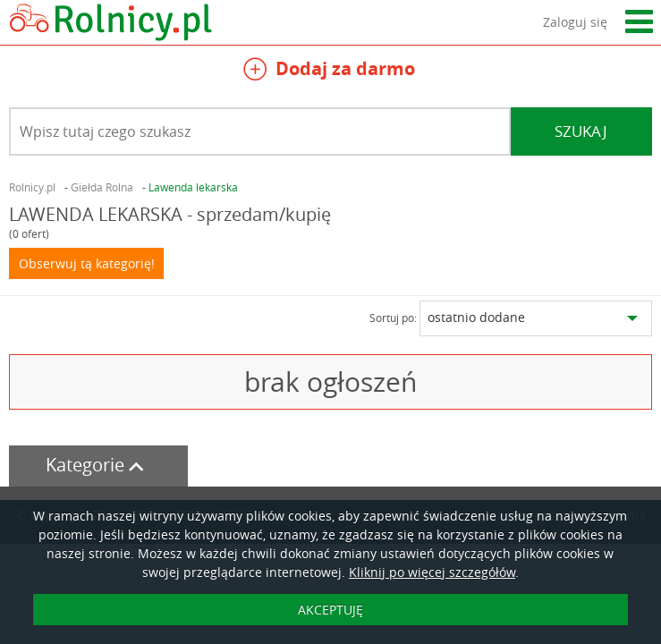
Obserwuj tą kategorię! (87, 263)
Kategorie (98, 465)
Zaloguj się (575, 22)
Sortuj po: (393, 318)
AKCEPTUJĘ (330, 610)
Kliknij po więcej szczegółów (432, 572)
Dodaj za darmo (329, 71)
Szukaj (581, 131)
